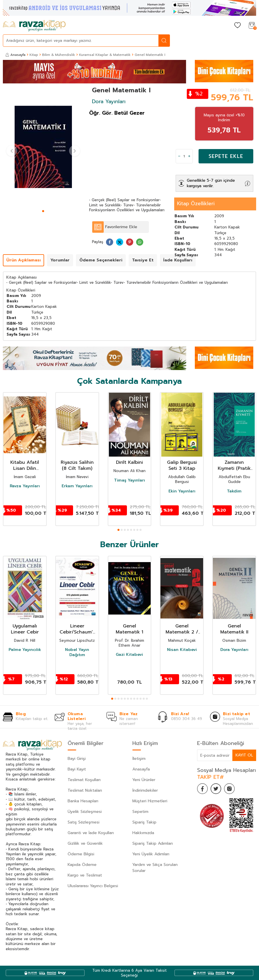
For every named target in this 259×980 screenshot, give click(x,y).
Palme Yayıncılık (25, 650)
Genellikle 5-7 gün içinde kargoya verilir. (211, 183)
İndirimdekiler (145, 790)
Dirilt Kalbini (129, 462)
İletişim (139, 759)
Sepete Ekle (226, 156)
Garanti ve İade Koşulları (91, 833)
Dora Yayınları (109, 101)
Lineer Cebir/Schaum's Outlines (77, 629)
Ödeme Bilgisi (81, 854)
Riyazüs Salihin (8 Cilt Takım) (77, 465)
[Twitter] (217, 789)
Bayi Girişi (77, 759)
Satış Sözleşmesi (84, 822)
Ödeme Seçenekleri (101, 260)
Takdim (234, 491)
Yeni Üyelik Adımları (151, 854)
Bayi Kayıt (77, 769)
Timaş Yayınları (129, 480)
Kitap (34, 55)
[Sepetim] (252, 26)
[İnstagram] (231, 789)
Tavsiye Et (143, 260)
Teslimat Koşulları (84, 780)
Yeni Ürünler (144, 780)
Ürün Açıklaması (23, 260)
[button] (43, 211)
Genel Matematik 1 (129, 629)
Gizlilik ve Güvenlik (85, 843)
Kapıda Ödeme (82, 865)
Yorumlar (60, 260)
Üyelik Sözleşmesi (85, 812)
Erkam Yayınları (77, 486)
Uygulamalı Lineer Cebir (25, 629)
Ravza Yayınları (25, 486)
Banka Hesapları (83, 801)
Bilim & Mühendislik (59, 55)
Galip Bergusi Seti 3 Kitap (182, 465)
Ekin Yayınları (182, 491)
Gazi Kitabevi (129, 655)
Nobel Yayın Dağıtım (77, 652)
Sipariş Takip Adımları (153, 843)
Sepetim (140, 812)
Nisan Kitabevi (182, 650)
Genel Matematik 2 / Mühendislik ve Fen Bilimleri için (182, 629)
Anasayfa (16, 55)
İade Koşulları (178, 260)
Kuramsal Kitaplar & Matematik (105, 55)
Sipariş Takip (144, 822)
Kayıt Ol (244, 755)
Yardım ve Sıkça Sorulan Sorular (155, 868)
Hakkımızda (143, 833)
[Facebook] (203, 789)
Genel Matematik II (234, 629)
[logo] (34, 26)
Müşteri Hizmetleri (150, 801)
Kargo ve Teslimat (85, 875)
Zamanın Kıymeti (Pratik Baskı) (234, 465)
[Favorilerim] (238, 26)
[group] (43, 147)
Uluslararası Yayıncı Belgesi (93, 886)
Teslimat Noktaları (85, 790)
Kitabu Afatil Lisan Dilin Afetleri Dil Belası (25, 465)
